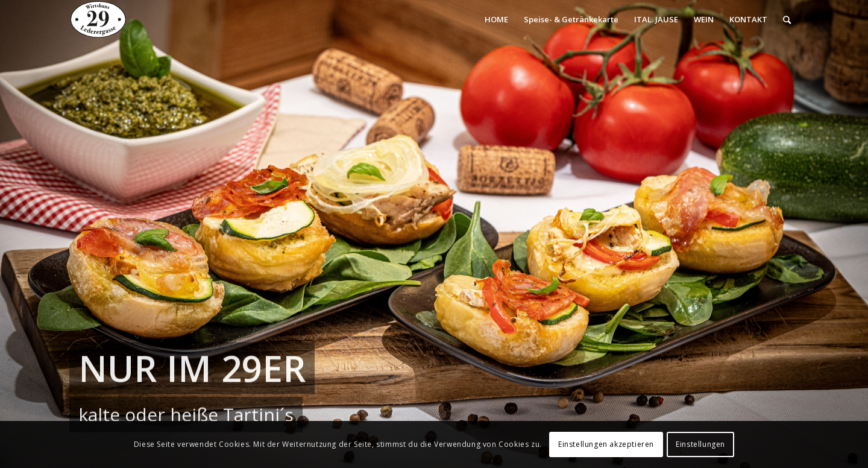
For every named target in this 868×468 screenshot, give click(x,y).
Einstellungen (700, 444)
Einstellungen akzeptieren (606, 444)
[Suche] (787, 20)
